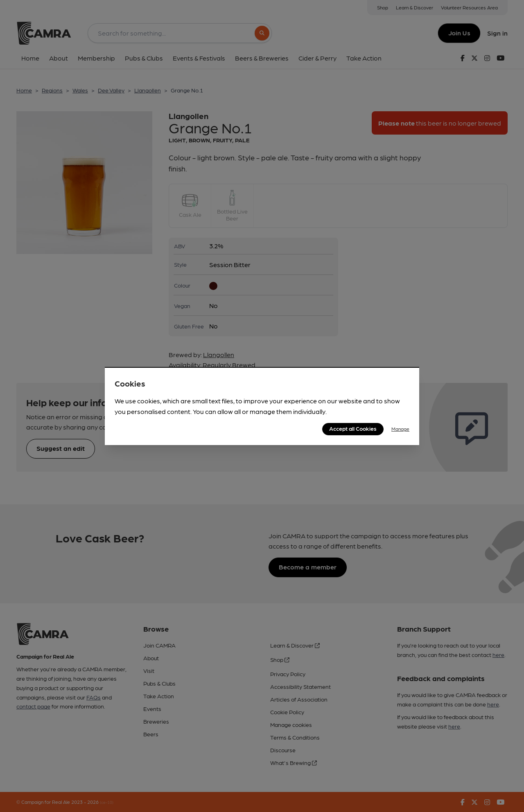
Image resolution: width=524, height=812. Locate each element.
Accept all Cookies (353, 428)
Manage (400, 429)
